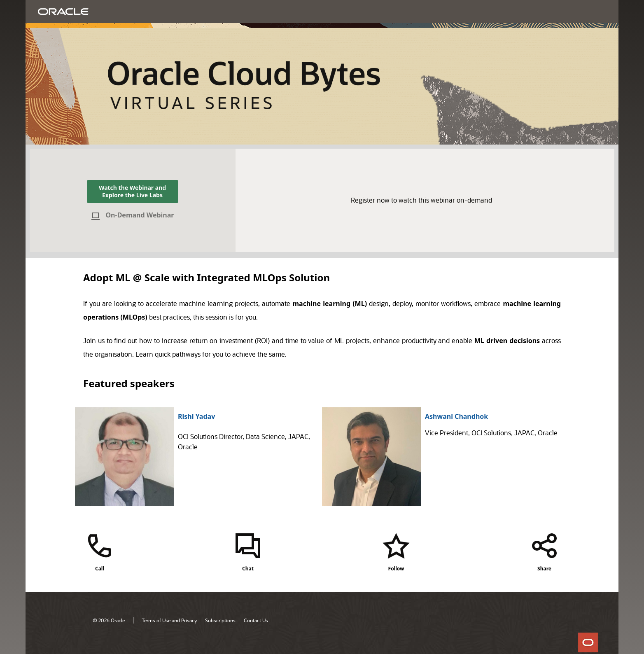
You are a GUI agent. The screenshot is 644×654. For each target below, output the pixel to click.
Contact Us (256, 620)
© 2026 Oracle (109, 620)
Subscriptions (220, 620)
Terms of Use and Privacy (169, 620)
